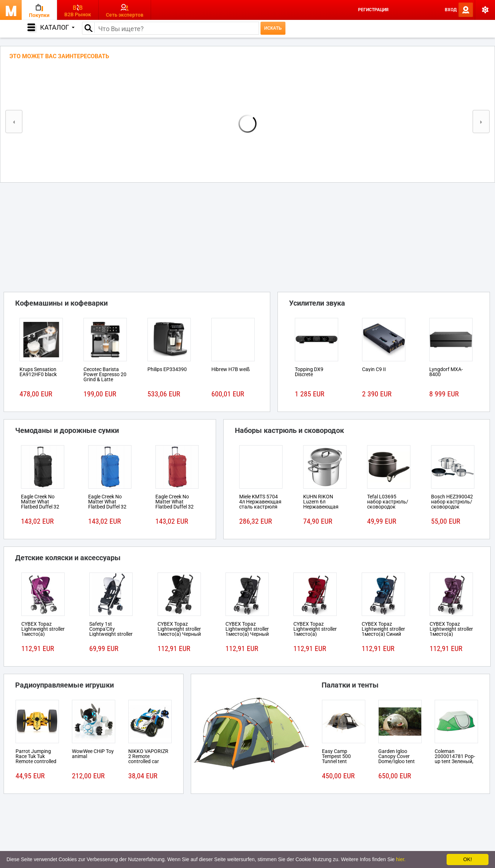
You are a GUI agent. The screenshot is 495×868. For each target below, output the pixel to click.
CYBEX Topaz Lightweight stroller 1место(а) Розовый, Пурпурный (43, 634)
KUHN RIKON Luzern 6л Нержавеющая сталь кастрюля (322, 504)
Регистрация (373, 10)
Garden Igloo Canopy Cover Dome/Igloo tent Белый (397, 759)
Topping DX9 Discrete (309, 372)
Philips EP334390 (167, 369)
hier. (401, 859)
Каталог (57, 27)
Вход (451, 10)
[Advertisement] (247, 235)
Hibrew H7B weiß (231, 369)
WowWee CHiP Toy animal (93, 754)
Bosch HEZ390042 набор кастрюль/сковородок (452, 502)
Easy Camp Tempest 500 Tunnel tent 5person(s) (336, 759)
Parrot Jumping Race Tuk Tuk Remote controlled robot (36, 759)
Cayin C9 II (374, 369)
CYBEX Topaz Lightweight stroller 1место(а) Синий (383, 629)
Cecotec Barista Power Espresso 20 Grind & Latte (105, 374)
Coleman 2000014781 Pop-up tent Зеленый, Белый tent (455, 759)
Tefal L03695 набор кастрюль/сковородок (388, 502)
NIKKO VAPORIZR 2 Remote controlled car (148, 756)
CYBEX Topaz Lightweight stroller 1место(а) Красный (315, 631)
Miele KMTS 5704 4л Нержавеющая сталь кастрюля (260, 502)
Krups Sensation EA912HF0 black (38, 372)
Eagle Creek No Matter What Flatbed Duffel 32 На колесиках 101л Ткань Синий (109, 507)
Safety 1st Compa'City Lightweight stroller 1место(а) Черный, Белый (111, 634)
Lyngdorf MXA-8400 (446, 372)
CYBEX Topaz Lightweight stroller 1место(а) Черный (179, 629)
